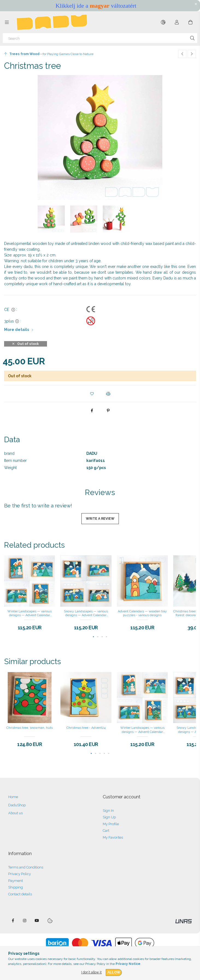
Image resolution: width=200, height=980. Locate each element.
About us (15, 813)
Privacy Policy (20, 874)
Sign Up (109, 817)
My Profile (111, 824)
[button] (92, 394)
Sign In (108, 811)
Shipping (16, 887)
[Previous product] (182, 54)
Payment (16, 881)
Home (13, 797)
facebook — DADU (13, 921)
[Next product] (192, 54)
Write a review (100, 519)
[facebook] (92, 410)
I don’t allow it (91, 972)
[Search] (100, 38)
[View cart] (190, 22)
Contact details (20, 894)
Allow (114, 972)
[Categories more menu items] (7, 22)
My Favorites (113, 837)
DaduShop (17, 805)
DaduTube (37, 921)
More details (17, 330)
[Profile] (177, 22)
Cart (106, 831)
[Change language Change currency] (163, 22)
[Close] (196, 4)
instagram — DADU (25, 921)
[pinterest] (108, 410)
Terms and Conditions (26, 867)
